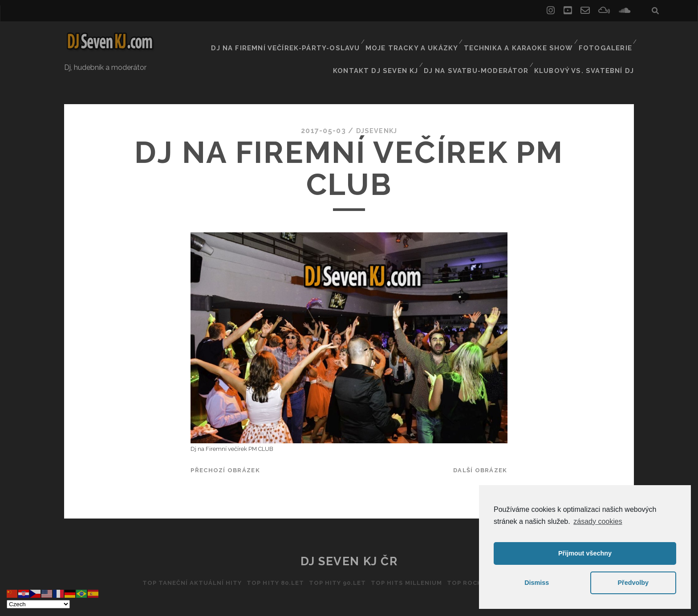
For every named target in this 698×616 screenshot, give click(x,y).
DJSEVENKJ (377, 107)
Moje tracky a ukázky (423, 38)
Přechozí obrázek (225, 447)
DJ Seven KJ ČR (349, 538)
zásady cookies (598, 521)
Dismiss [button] (537, 583)
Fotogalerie (606, 38)
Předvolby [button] (633, 583)
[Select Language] (38, 604)
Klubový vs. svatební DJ (590, 49)
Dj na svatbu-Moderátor (489, 49)
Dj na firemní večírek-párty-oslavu (305, 38)
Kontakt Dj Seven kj (394, 49)
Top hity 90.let (335, 559)
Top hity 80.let (270, 559)
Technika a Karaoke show (523, 38)
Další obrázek (480, 447)
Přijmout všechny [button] (585, 553)
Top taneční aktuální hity (182, 559)
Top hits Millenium (409, 559)
